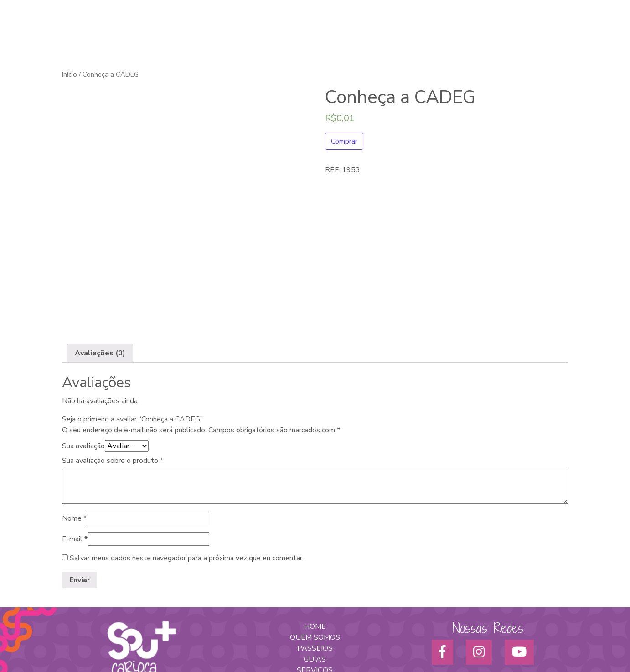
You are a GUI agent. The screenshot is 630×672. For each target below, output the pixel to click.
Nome (74, 443)
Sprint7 (392, 646)
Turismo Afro (379, 28)
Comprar (344, 141)
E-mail (75, 463)
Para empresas (502, 28)
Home (292, 28)
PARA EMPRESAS (315, 605)
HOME (315, 551)
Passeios (422, 28)
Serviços (457, 28)
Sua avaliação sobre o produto (113, 385)
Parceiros (548, 28)
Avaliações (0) (100, 277)
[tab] (100, 277)
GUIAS (315, 584)
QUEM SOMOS (315, 562)
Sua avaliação (83, 370)
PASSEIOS (315, 573)
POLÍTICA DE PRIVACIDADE (315, 627)
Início (70, 74)
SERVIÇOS (315, 595)
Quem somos (330, 28)
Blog (578, 28)
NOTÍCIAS (315, 616)
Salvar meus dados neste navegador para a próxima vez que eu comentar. (187, 482)
